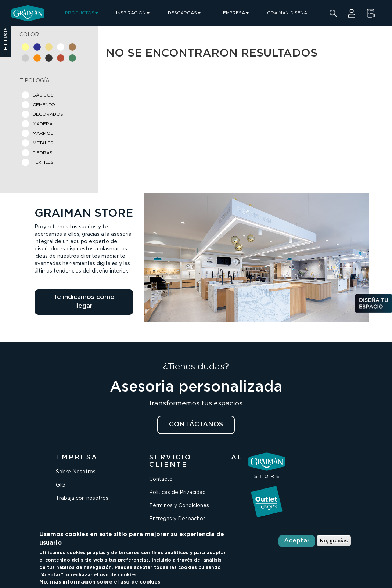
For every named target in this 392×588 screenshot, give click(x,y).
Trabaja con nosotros (82, 498)
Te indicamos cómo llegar (84, 302)
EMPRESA (236, 13)
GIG (61, 485)
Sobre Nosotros (76, 472)
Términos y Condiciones (179, 506)
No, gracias (334, 541)
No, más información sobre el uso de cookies (100, 582)
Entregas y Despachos (177, 519)
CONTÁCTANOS (196, 425)
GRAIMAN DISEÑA (287, 13)
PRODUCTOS (82, 13)
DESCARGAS (184, 13)
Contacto (161, 479)
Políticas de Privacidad (177, 493)
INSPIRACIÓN (133, 13)
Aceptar (297, 541)
